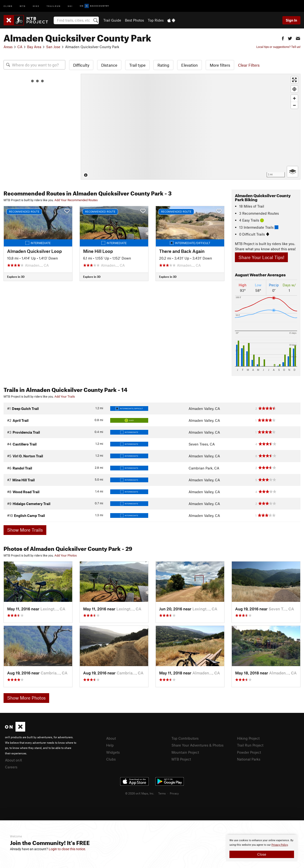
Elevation (190, 65)
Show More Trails (25, 530)
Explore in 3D (16, 277)
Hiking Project (248, 738)
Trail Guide (112, 20)
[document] (262, 848)
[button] (283, 38)
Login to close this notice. (67, 849)
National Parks (249, 759)
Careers (11, 767)
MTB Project (181, 759)
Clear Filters (249, 65)
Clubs (111, 759)
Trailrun (54, 6)
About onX (14, 760)
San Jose (53, 47)
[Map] (191, 127)
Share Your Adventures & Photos (197, 745)
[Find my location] (294, 89)
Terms (162, 793)
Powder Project (249, 752)
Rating (163, 65)
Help (110, 745)
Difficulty (81, 65)
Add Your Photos (66, 555)
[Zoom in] (294, 98)
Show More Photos (26, 698)
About (111, 738)
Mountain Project (185, 752)
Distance (109, 65)
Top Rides (156, 20)
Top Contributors (185, 738)
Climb (8, 6)
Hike (36, 6)
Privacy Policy (280, 845)
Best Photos (134, 20)
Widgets (113, 752)
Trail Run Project (250, 745)
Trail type (137, 65)
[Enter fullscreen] (294, 80)
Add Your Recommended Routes (76, 200)
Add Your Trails (65, 396)
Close (262, 854)
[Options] (292, 172)
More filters (220, 65)
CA (20, 47)
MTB (23, 6)
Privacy (174, 793)
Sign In (291, 20)
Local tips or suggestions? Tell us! (278, 47)
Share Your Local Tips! (261, 257)
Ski (70, 6)
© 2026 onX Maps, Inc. (140, 793)
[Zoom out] (294, 105)
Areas (8, 47)
